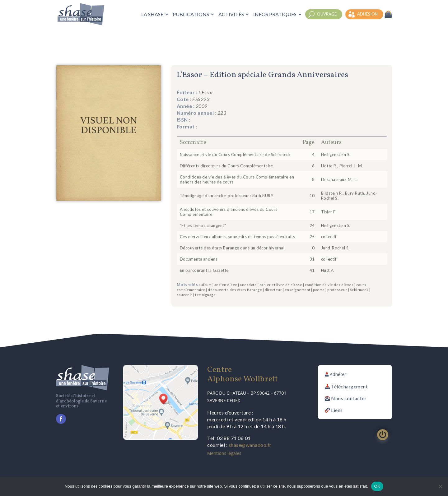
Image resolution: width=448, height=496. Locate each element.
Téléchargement (349, 386)
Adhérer (338, 374)
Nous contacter (349, 398)
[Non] (440, 486)
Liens (337, 410)
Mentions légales (224, 453)
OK (377, 486)
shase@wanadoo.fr (250, 445)
